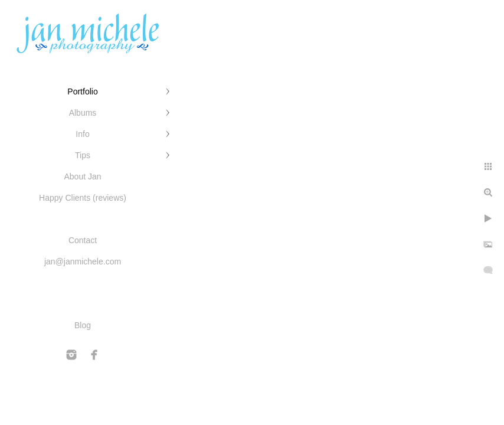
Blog (83, 325)
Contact (83, 240)
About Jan (82, 176)
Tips (83, 155)
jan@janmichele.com (83, 261)
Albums (83, 113)
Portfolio (82, 91)
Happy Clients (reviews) (83, 198)
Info (82, 134)
